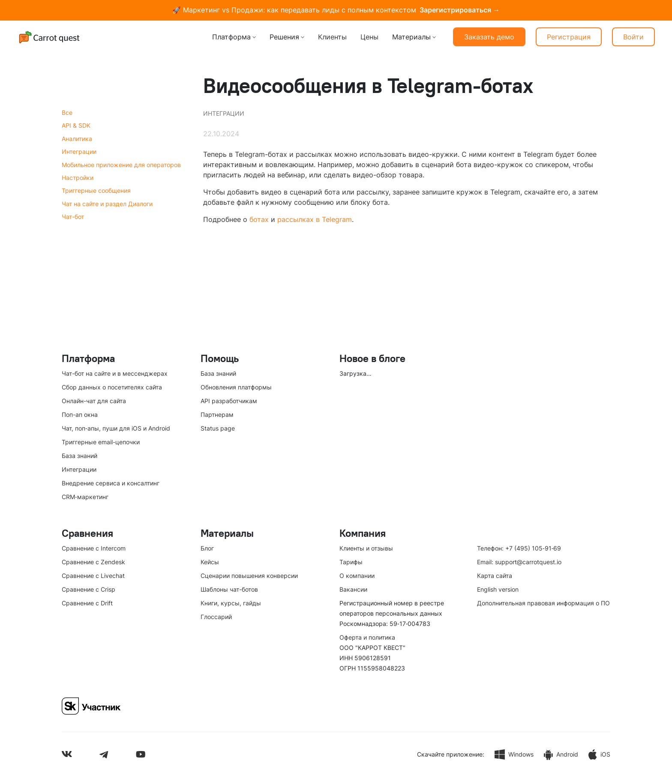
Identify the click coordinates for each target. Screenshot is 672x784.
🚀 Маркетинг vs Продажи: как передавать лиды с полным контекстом (336, 10)
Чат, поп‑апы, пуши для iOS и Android (116, 428)
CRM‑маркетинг (85, 497)
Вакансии (353, 589)
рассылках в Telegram (315, 219)
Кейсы (210, 562)
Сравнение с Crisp (88, 589)
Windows (514, 754)
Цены (369, 37)
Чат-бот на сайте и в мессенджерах (115, 373)
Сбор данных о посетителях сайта (112, 387)
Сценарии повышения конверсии (249, 576)
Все (67, 112)
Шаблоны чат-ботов (229, 589)
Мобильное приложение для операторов (121, 165)
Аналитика (77, 139)
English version (498, 589)
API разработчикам (229, 401)
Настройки (78, 178)
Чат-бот (73, 217)
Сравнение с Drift (87, 603)
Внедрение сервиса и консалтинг (111, 483)
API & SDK (76, 125)
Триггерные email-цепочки (101, 442)
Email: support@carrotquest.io (519, 562)
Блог (207, 548)
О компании (357, 576)
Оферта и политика (367, 637)
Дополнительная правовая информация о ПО (543, 603)
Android (561, 755)
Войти (633, 37)
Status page (218, 428)
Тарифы (351, 562)
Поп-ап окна (80, 414)
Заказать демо (489, 37)
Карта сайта (495, 576)
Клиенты (332, 37)
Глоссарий (216, 617)
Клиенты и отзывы (366, 548)
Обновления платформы (236, 387)
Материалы (411, 37)
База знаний (79, 456)
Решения (284, 37)
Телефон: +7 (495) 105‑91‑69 (519, 548)
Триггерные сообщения (96, 190)
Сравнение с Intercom (94, 548)
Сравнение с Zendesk (93, 562)
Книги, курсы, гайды (231, 603)
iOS (599, 754)
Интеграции (79, 151)
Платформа (231, 37)
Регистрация (569, 37)
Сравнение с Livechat (93, 576)
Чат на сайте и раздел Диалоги (107, 204)
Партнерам (217, 414)
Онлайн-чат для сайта (94, 401)
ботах (259, 219)
